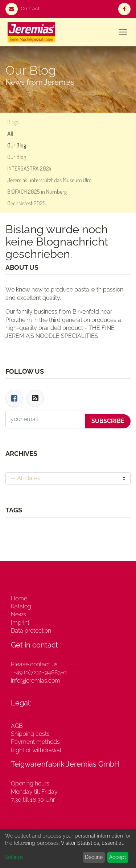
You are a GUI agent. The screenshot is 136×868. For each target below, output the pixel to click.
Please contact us (34, 664)
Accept (118, 857)
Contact (23, 9)
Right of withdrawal (36, 750)
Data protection (31, 631)
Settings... (15, 857)
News (18, 614)
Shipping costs (30, 734)
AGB (17, 726)
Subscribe (108, 421)
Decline (94, 857)
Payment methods (35, 742)
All (10, 134)
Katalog (21, 606)
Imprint (20, 623)
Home (19, 598)
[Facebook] (14, 398)
